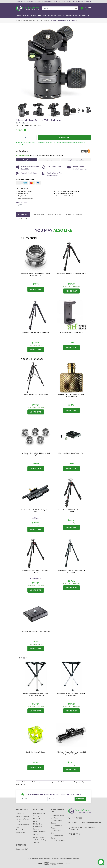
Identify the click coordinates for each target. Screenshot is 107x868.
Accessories (23, 215)
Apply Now (27, 160)
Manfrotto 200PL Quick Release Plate (71, 453)
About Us (30, 2)
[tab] (23, 215)
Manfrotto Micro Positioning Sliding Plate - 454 (36, 511)
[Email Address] (34, 799)
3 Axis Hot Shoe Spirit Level (36, 752)
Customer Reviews (22, 824)
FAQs (64, 2)
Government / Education (52, 2)
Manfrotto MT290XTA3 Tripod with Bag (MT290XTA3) (71, 571)
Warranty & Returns (23, 819)
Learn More (49, 160)
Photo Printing (78, 2)
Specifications (55, 215)
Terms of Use (20, 830)
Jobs (17, 827)
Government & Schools (38, 828)
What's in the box (74, 215)
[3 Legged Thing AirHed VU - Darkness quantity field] (26, 138)
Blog (69, 2)
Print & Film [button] (61, 16)
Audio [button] (34, 16)
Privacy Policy (21, 832)
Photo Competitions (40, 832)
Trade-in (36, 842)
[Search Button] (76, 8)
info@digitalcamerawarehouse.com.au (86, 822)
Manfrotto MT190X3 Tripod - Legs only (36, 332)
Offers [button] (89, 16)
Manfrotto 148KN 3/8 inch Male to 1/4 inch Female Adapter (36, 274)
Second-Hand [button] (69, 16)
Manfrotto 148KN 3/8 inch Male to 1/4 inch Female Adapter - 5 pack (36, 454)
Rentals (36, 834)
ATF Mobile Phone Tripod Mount (71, 332)
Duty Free (38, 2)
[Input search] (58, 8)
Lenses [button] (24, 16)
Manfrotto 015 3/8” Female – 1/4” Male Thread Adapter (71, 395)
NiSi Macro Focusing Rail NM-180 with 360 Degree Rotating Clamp (71, 753)
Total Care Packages (40, 840)
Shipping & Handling (23, 816)
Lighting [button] (39, 16)
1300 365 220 (77, 818)
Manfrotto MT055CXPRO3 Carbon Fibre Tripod (36, 571)
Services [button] (75, 16)
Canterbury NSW (22, 849)
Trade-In (88, 2)
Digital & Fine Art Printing (39, 815)
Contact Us (21, 2)
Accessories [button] (54, 16)
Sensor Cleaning (39, 837)
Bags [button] (49, 16)
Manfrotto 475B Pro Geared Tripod (36, 395)
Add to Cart (65, 138)
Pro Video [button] (29, 16)
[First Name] (61, 799)
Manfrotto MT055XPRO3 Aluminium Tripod (71, 274)
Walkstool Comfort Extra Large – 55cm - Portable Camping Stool (36, 694)
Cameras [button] (19, 16)
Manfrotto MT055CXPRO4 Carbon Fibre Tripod (71, 511)
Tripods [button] (44, 16)
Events (36, 821)
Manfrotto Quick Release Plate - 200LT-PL (36, 631)
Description (38, 215)
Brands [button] (84, 16)
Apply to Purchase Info (76, 160)
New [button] (80, 16)
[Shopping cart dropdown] (86, 8)
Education (23, 219)
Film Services (38, 824)
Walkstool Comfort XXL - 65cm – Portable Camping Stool (71, 694)
